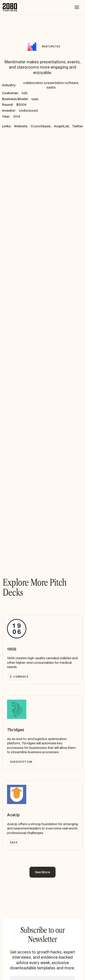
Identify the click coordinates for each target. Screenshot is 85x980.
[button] (77, 7)
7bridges (16, 730)
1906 (12, 649)
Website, (21, 126)
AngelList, (62, 126)
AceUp (13, 815)
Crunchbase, (41, 126)
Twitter (78, 126)
